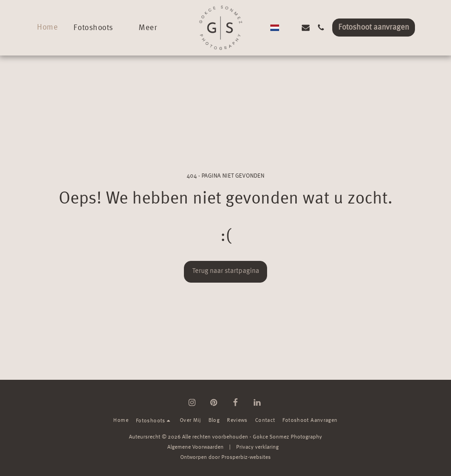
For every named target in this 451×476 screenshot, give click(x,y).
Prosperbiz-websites (246, 457)
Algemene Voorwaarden (195, 447)
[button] (98, 28)
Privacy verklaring (257, 447)
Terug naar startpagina (226, 271)
